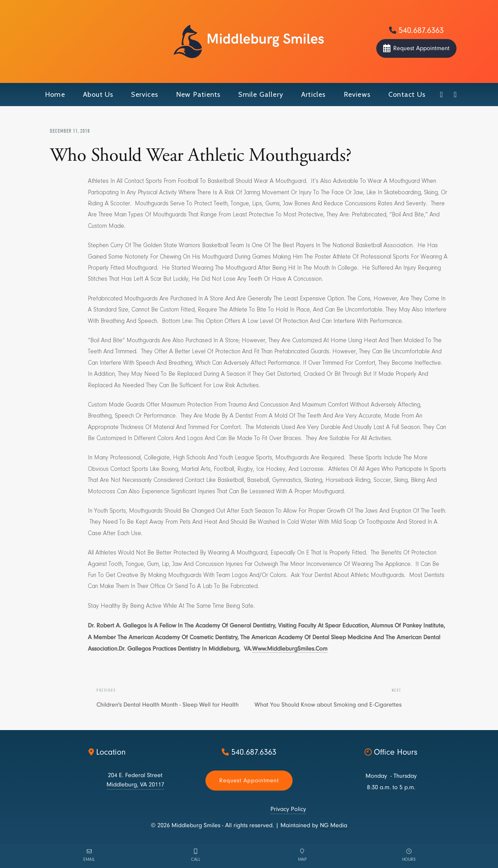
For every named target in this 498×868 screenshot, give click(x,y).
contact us (407, 94)
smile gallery (261, 94)
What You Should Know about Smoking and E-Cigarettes (328, 705)
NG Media (334, 825)
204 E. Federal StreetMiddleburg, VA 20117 (135, 780)
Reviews (357, 94)
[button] (98, 95)
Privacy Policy (288, 809)
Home (55, 94)
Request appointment (249, 780)
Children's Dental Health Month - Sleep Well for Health (168, 705)
